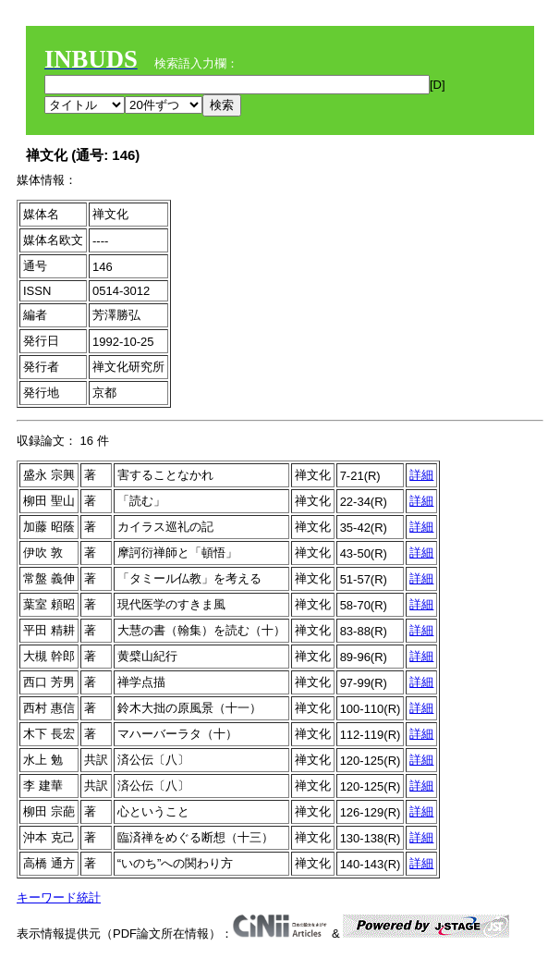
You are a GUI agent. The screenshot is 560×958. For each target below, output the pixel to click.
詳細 (421, 475)
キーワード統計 (59, 897)
